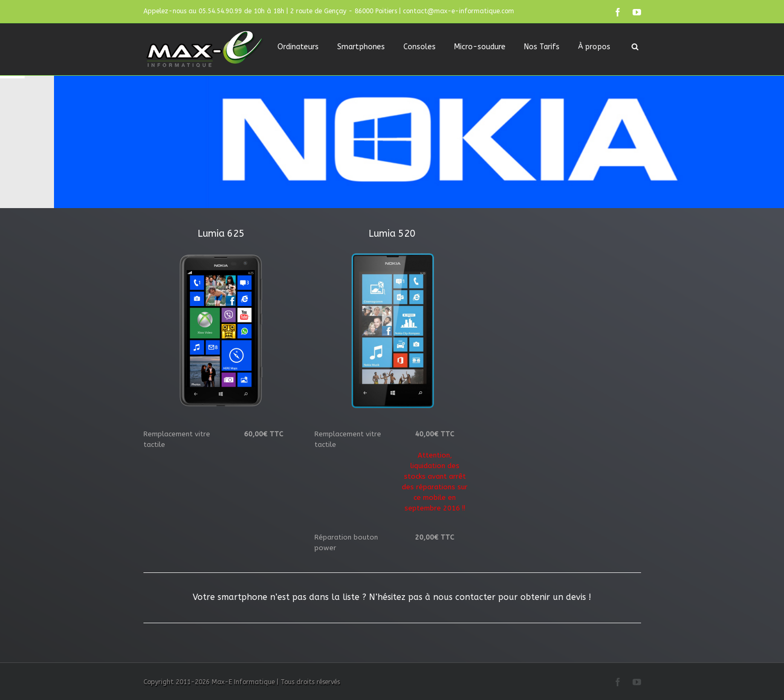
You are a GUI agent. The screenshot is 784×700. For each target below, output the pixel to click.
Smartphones (361, 47)
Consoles (420, 47)
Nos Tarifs (542, 47)
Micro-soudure (480, 47)
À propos (594, 47)
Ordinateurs (298, 47)
